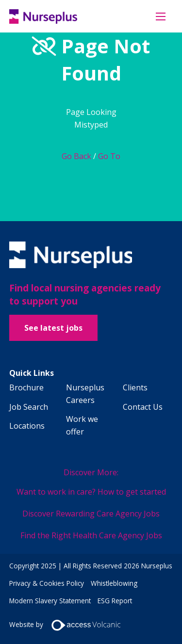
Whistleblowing (114, 583)
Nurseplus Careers (85, 394)
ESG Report (115, 601)
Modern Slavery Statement (50, 601)
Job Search (29, 407)
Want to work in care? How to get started (91, 492)
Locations (27, 426)
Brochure (26, 387)
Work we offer (82, 425)
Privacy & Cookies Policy (47, 583)
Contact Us (143, 407)
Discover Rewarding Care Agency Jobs (91, 514)
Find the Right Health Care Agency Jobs (91, 535)
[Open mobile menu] (161, 16)
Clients (135, 387)
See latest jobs (53, 328)
